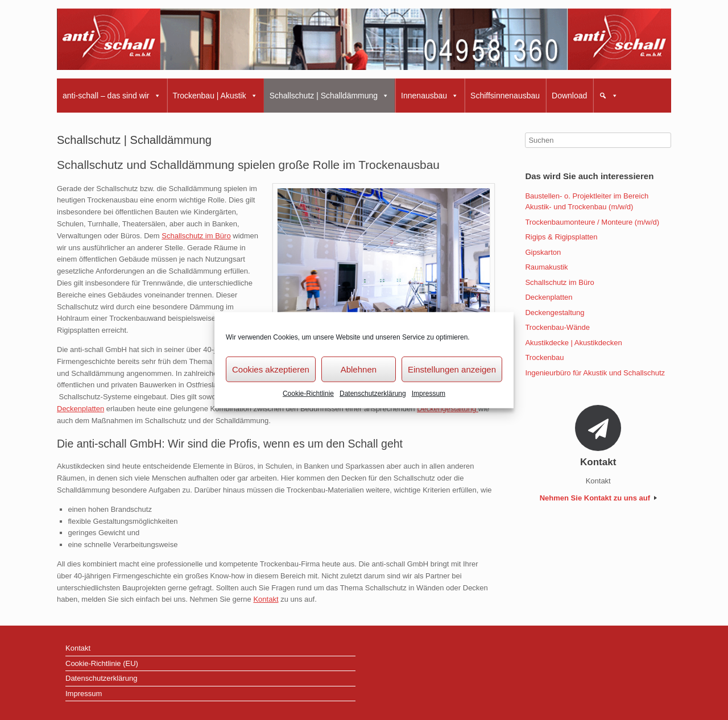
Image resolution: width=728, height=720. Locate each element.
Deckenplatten (80, 409)
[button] (609, 96)
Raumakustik (546, 267)
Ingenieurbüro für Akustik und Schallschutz (595, 373)
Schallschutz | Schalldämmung (329, 96)
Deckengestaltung (448, 409)
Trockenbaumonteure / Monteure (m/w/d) (592, 222)
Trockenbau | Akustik (215, 96)
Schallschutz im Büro (196, 236)
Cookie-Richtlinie (308, 394)
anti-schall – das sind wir (112, 96)
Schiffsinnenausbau (505, 96)
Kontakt (266, 599)
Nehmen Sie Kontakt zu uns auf (598, 498)
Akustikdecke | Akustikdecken (573, 343)
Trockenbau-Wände (557, 327)
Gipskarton (543, 252)
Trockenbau (544, 357)
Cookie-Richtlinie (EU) (102, 663)
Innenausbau (430, 96)
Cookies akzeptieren (271, 369)
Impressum (429, 394)
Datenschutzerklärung (373, 394)
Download (569, 96)
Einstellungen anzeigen (452, 369)
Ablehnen (359, 369)
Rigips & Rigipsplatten (561, 237)
